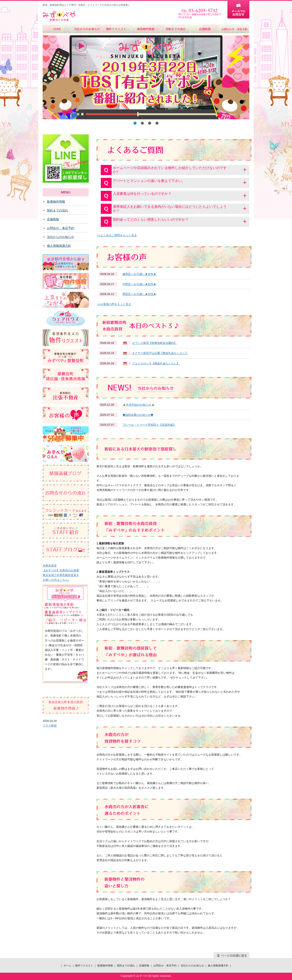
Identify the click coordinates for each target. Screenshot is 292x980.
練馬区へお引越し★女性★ (139, 274)
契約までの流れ (175, 29)
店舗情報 (205, 29)
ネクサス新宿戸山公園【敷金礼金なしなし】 (160, 353)
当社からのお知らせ (87, 29)
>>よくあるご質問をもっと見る (117, 235)
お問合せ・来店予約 (235, 29)
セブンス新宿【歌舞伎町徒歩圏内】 (154, 343)
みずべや (59, 16)
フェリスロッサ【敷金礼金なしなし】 (156, 363)
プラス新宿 (50, 726)
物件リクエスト (116, 29)
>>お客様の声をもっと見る (114, 304)
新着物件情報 (146, 29)
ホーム (57, 29)
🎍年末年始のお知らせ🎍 (139, 405)
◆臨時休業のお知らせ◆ (138, 415)
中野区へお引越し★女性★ (139, 284)
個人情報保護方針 (59, 246)
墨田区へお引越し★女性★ (139, 294)
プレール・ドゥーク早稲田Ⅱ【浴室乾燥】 (149, 425)
